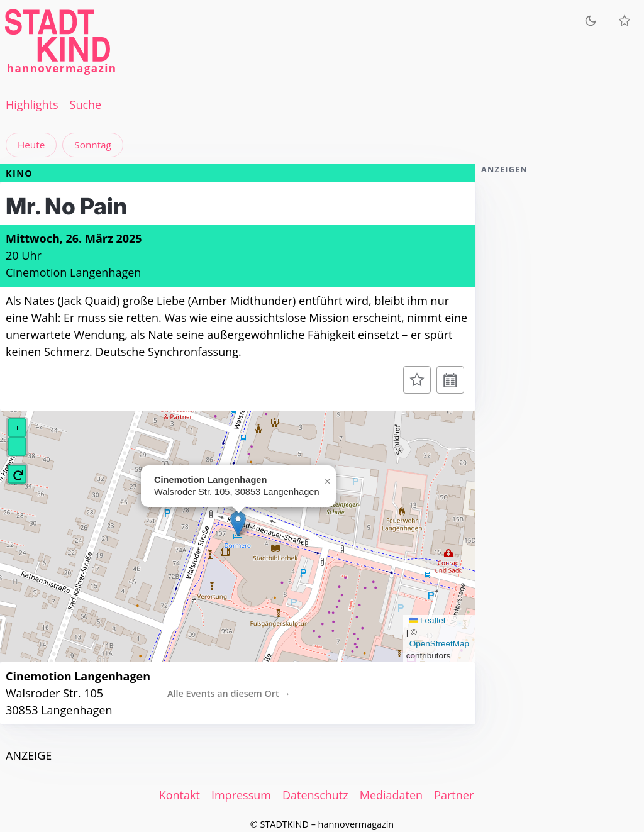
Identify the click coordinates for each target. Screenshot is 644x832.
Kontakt (180, 795)
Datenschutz (315, 795)
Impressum (241, 795)
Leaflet (428, 620)
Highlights (32, 104)
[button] (238, 524)
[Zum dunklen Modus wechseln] (591, 20)
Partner (454, 795)
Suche (86, 104)
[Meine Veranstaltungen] (625, 21)
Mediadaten (391, 795)
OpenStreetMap (439, 644)
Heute (31, 145)
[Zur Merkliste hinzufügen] (417, 380)
